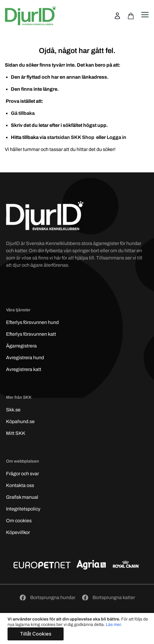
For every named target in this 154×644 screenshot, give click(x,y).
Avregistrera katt (24, 369)
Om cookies (19, 521)
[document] (78, 628)
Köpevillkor (18, 532)
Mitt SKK (16, 433)
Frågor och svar (22, 474)
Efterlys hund (32, 322)
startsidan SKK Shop (71, 137)
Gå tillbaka (23, 113)
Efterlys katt (31, 334)
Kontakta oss (20, 485)
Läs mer (113, 625)
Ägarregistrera (21, 346)
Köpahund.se (20, 421)
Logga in (116, 137)
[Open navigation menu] (145, 15)
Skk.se (13, 410)
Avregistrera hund (25, 358)
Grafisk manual (22, 497)
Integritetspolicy (23, 509)
